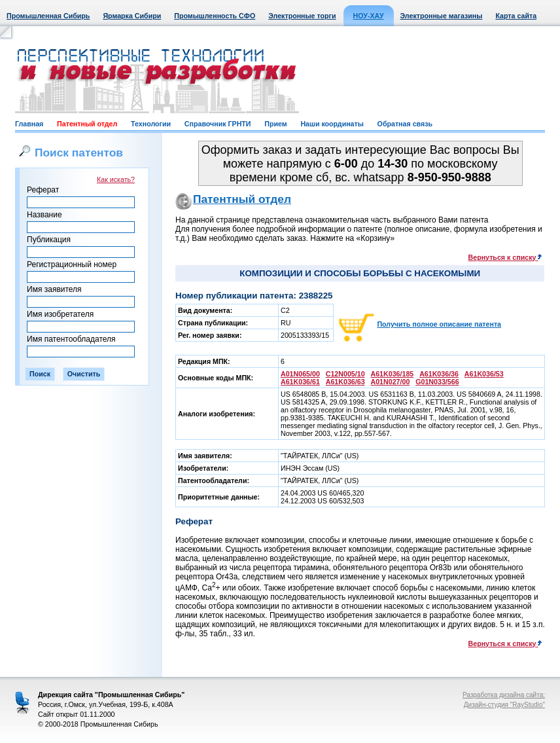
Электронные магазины (442, 16)
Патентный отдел (87, 124)
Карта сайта (516, 16)
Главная (29, 124)
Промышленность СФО (215, 16)
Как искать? (116, 179)
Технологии (151, 124)
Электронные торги (302, 16)
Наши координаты (332, 124)
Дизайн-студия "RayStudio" (504, 705)
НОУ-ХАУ (369, 16)
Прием (275, 124)
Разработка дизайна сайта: (504, 695)
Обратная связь (405, 124)
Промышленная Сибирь (48, 16)
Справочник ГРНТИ (218, 124)
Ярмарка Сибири (132, 16)
